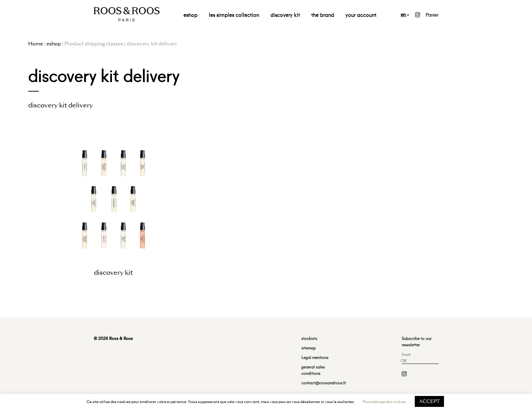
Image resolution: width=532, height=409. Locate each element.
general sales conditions (313, 370)
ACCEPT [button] (429, 401)
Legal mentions (315, 357)
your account (361, 14)
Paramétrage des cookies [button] (384, 402)
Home (36, 44)
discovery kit (285, 14)
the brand (323, 14)
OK (404, 360)
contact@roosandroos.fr (324, 382)
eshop (190, 14)
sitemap (309, 348)
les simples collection (234, 14)
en (405, 14)
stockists (309, 338)
